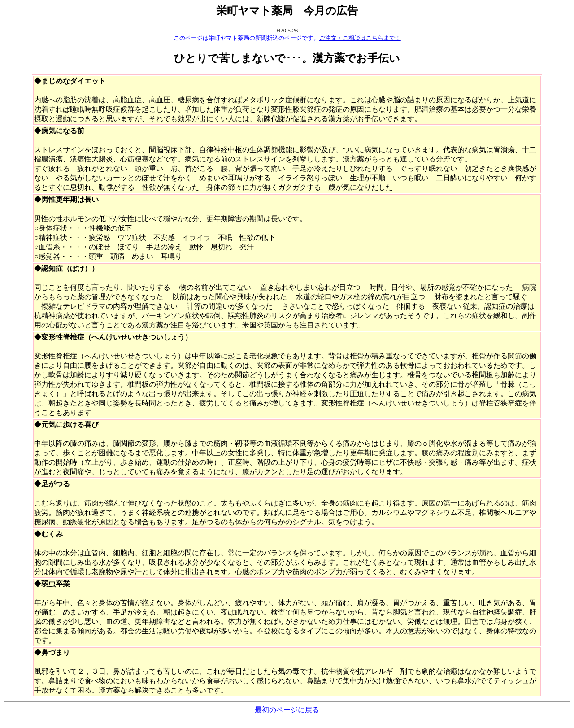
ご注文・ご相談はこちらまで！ (360, 38)
